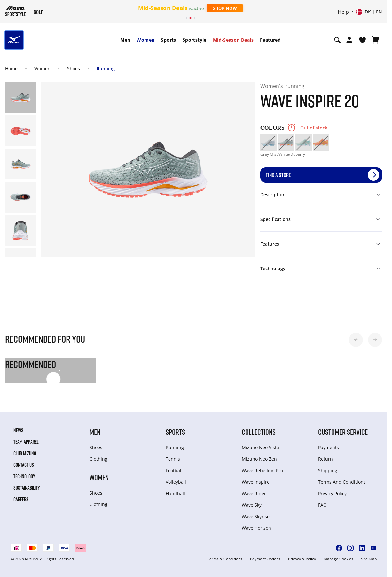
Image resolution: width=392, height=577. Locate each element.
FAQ (322, 505)
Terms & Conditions (225, 559)
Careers (21, 499)
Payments (329, 447)
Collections (259, 432)
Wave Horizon (256, 528)
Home (11, 69)
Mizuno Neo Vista (260, 447)
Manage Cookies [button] (338, 559)
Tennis (173, 459)
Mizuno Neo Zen (259, 459)
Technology (24, 476)
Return (325, 459)
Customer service (343, 432)
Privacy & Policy (302, 559)
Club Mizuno (25, 453)
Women (145, 40)
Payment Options (265, 559)
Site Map (369, 559)
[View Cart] (376, 40)
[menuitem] (125, 40)
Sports (168, 40)
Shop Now (225, 8)
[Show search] (337, 40)
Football (174, 470)
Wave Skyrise (256, 516)
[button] (356, 340)
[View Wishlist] (362, 40)
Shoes (74, 69)
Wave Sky (252, 505)
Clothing (98, 459)
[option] (268, 142)
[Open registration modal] (349, 40)
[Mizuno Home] (16, 11)
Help (343, 12)
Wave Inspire (256, 482)
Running (106, 69)
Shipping (328, 470)
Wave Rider (254, 493)
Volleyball (176, 482)
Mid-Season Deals (233, 40)
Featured (270, 40)
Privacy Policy (332, 493)
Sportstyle (195, 40)
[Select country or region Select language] (369, 12)
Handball (175, 493)
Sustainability (27, 488)
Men (125, 40)
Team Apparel (26, 442)
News (18, 430)
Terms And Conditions (342, 482)
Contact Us (24, 465)
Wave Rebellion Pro (262, 470)
